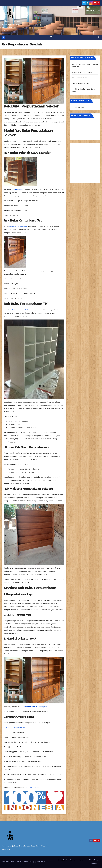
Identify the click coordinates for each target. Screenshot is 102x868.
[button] (99, 37)
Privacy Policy (94, 860)
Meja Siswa (94, 864)
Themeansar (41, 862)
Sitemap (73, 860)
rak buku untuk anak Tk (19, 310)
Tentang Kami (62, 860)
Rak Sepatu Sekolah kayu (82, 72)
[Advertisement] (85, 164)
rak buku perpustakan (18, 226)
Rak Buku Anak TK (79, 78)
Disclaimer (82, 860)
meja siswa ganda (32, 787)
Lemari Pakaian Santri (81, 83)
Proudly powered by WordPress (12, 862)
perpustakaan (18, 189)
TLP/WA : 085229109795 (14, 727)
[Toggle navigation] (51, 37)
